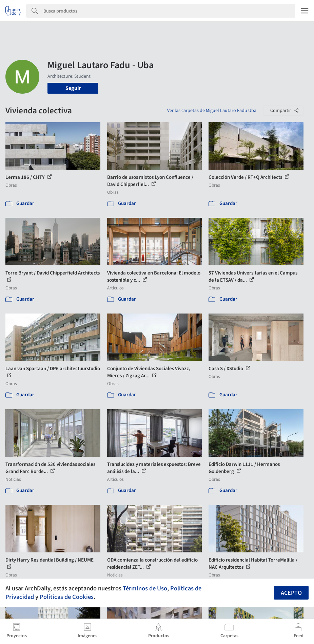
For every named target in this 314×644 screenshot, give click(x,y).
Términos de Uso (145, 588)
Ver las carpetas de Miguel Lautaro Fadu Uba (212, 111)
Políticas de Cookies (67, 597)
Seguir (73, 88)
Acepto (291, 593)
